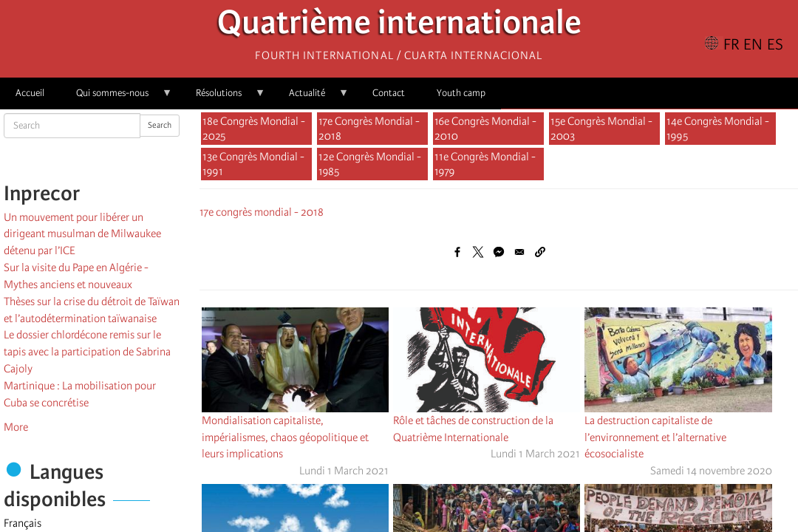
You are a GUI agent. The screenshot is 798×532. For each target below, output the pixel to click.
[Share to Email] (519, 252)
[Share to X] (478, 252)
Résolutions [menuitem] (223, 98)
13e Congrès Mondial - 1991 (253, 164)
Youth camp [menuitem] (461, 93)
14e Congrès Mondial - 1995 (718, 129)
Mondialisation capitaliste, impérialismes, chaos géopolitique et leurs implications (285, 437)
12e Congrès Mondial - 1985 (370, 164)
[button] (540, 252)
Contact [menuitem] (389, 93)
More (16, 427)
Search (160, 125)
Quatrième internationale (399, 26)
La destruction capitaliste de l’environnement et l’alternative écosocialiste (655, 437)
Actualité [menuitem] (311, 98)
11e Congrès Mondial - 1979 (485, 164)
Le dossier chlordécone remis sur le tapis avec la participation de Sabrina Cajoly (87, 352)
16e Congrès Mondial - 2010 (485, 129)
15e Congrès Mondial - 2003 (601, 129)
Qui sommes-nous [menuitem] (116, 98)
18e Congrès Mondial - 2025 (254, 129)
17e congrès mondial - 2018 (262, 212)
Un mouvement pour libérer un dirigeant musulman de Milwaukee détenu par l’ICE (82, 234)
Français (23, 523)
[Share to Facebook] (457, 252)
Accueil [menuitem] (30, 93)
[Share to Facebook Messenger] (499, 252)
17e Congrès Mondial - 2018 (369, 129)
